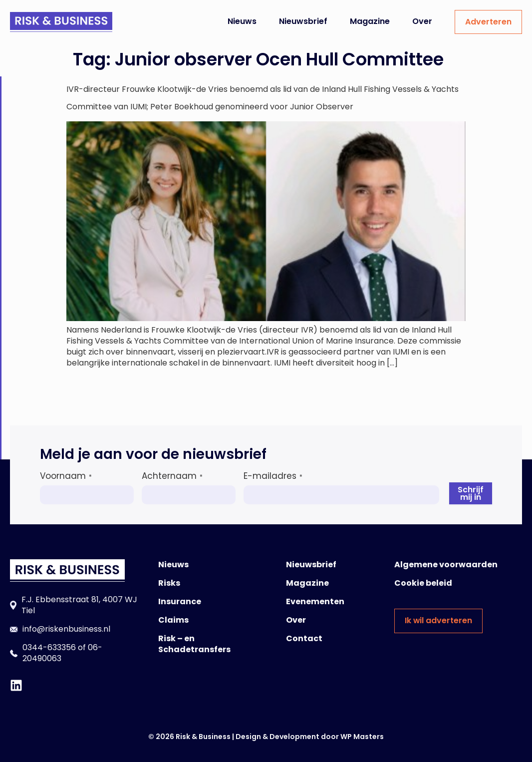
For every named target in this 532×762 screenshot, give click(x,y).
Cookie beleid (423, 583)
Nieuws (242, 21)
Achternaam (172, 476)
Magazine (370, 21)
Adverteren (488, 22)
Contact (304, 638)
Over (422, 21)
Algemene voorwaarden (446, 565)
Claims (173, 620)
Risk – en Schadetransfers (194, 644)
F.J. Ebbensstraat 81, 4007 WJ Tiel (79, 605)
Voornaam (66, 476)
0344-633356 (49, 647)
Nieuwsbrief (303, 21)
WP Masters (362, 737)
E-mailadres (273, 476)
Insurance (180, 601)
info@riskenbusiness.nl (66, 629)
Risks (169, 583)
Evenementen (315, 601)
